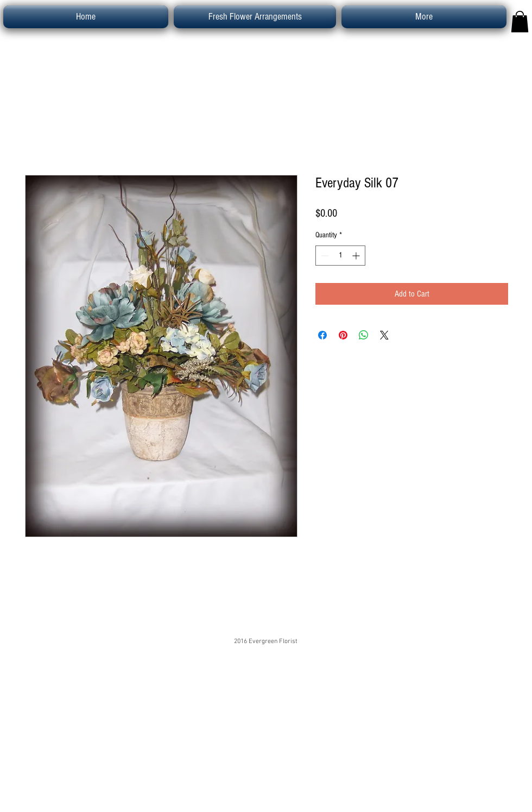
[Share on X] (384, 335)
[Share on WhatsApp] (364, 335)
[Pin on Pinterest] (343, 335)
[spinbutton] (340, 256)
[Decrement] (324, 256)
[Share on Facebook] (322, 335)
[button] (520, 21)
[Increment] (357, 256)
